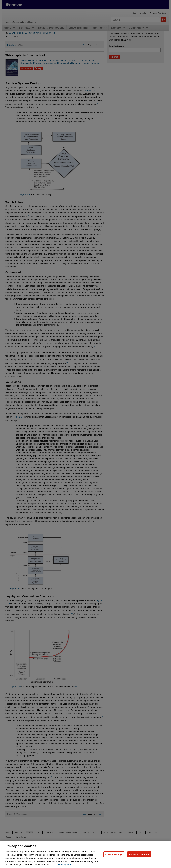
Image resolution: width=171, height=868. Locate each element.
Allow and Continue (139, 854)
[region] (85, 854)
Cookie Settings (114, 854)
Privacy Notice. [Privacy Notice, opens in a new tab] (66, 865)
